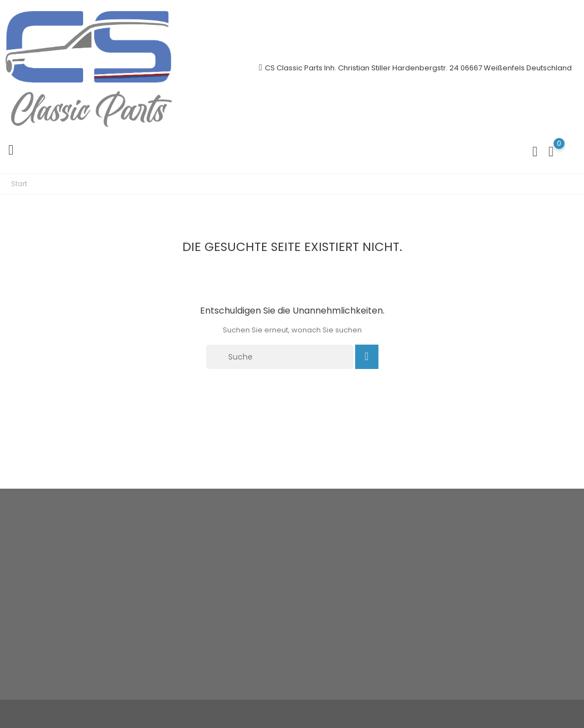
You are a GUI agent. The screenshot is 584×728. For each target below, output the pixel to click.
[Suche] (280, 357)
